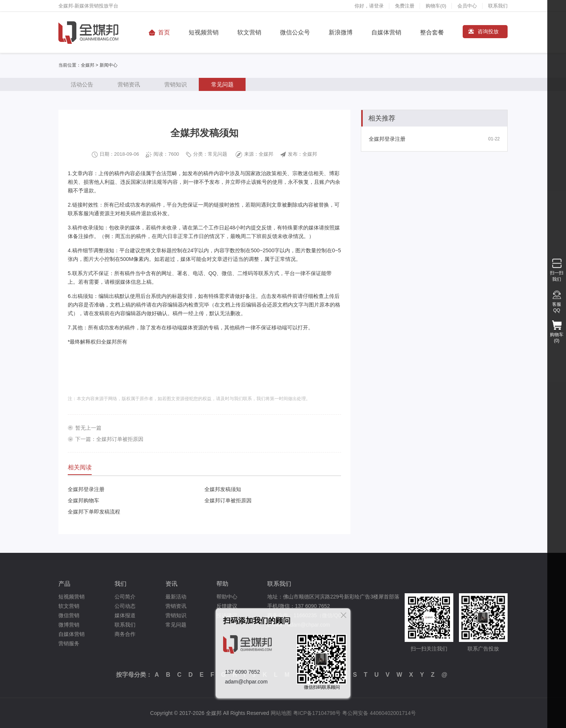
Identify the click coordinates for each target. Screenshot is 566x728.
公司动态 (125, 606)
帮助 (222, 584)
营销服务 (69, 643)
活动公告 (82, 84)
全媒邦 (88, 65)
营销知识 (176, 84)
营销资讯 (129, 84)
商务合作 (125, 634)
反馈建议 (227, 606)
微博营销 (69, 625)
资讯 (171, 584)
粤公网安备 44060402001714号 (379, 713)
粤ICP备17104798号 (317, 713)
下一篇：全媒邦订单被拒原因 (109, 439)
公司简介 (125, 597)
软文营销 (249, 32)
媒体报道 (125, 615)
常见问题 (222, 84)
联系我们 (498, 6)
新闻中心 (109, 65)
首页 (164, 32)
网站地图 (281, 713)
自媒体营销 (386, 32)
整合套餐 (432, 32)
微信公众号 (295, 32)
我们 (121, 584)
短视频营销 (204, 32)
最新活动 (176, 597)
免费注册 (405, 6)
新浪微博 (341, 32)
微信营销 (69, 615)
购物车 (436, 6)
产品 (64, 584)
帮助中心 (227, 597)
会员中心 (467, 6)
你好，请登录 (369, 6)
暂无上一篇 (88, 428)
